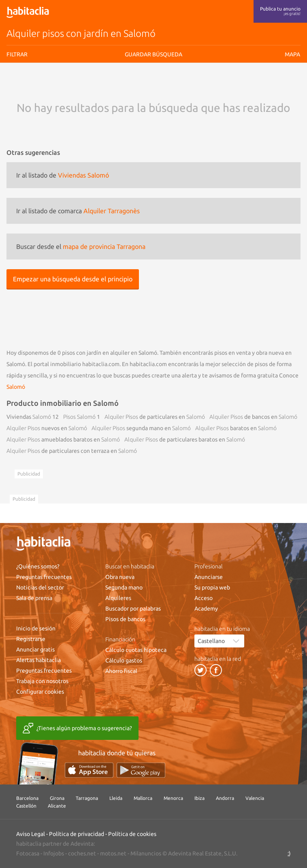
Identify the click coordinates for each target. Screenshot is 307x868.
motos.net (113, 853)
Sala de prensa (34, 598)
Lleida (116, 798)
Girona (57, 798)
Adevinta (82, 844)
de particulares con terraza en (72, 451)
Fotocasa (28, 853)
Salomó (16, 387)
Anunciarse (209, 577)
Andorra (225, 798)
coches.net (82, 853)
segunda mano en (141, 428)
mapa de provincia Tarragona (104, 246)
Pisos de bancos (125, 619)
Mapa (292, 54)
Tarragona (87, 798)
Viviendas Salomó (83, 175)
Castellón (26, 806)
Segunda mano (124, 587)
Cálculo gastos (124, 660)
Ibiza (199, 798)
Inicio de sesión (36, 628)
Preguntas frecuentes (44, 577)
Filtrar (17, 54)
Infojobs (54, 853)
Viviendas (29, 417)
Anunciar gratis (35, 649)
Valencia (255, 798)
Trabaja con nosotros (42, 681)
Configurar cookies (40, 692)
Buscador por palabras (133, 609)
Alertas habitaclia (38, 660)
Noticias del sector (40, 587)
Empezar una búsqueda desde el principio (73, 279)
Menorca (173, 798)
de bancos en (253, 417)
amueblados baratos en (63, 439)
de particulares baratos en (185, 439)
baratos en (236, 428)
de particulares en (155, 417)
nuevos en (47, 428)
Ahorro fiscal (121, 671)
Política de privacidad (77, 834)
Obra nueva (120, 577)
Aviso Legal (31, 834)
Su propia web (212, 587)
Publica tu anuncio (280, 11)
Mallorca (143, 798)
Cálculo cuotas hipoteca (136, 650)
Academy (206, 609)
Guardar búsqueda (153, 54)
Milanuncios (146, 853)
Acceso (204, 598)
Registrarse (31, 639)
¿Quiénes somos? (38, 566)
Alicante (57, 806)
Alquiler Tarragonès (112, 211)
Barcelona (27, 798)
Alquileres (118, 598)
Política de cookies (132, 834)
